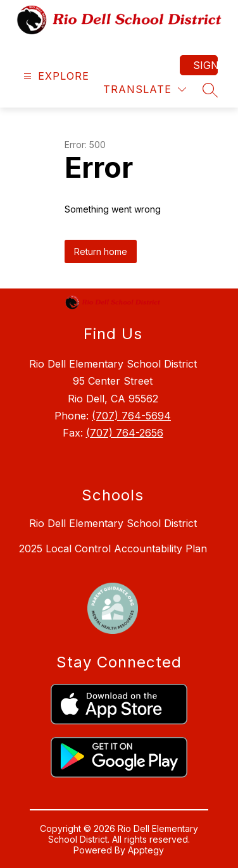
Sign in (205, 65)
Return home (101, 251)
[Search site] (210, 90)
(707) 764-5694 (131, 416)
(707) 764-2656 (125, 433)
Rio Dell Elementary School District (113, 523)
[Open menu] (55, 76)
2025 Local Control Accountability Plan (113, 549)
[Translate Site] (145, 90)
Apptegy (146, 850)
